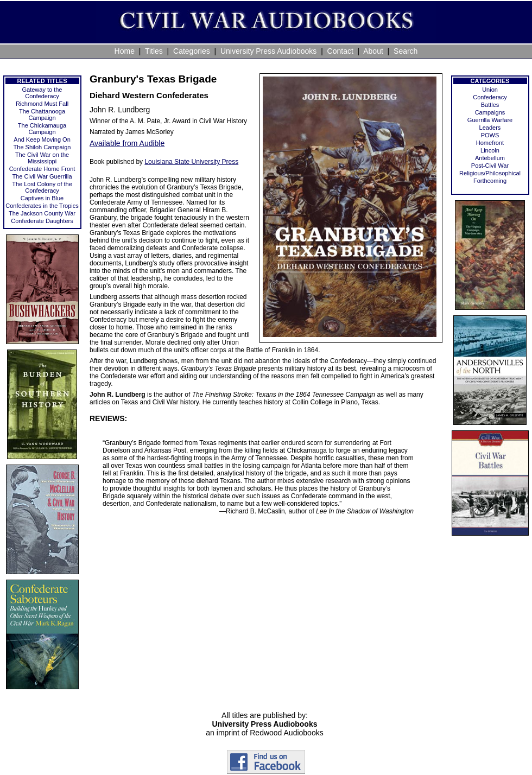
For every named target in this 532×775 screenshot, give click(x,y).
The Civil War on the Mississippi (42, 158)
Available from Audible (127, 143)
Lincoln (490, 150)
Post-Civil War (490, 166)
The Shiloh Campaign (42, 147)
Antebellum (490, 158)
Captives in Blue (42, 198)
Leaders (490, 128)
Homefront (490, 143)
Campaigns (490, 112)
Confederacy (490, 97)
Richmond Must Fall (42, 104)
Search (406, 51)
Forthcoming (490, 181)
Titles (154, 51)
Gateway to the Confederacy (42, 93)
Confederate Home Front (42, 169)
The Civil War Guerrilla (42, 176)
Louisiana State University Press (191, 162)
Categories (192, 51)
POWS (490, 135)
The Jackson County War (42, 213)
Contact (340, 51)
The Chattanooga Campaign (42, 115)
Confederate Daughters (42, 221)
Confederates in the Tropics (42, 206)
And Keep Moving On (42, 139)
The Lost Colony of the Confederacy (42, 187)
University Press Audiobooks (268, 51)
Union (490, 90)
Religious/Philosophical (490, 173)
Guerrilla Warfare (490, 120)
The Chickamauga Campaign (42, 129)
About (373, 51)
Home (125, 51)
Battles (490, 105)
